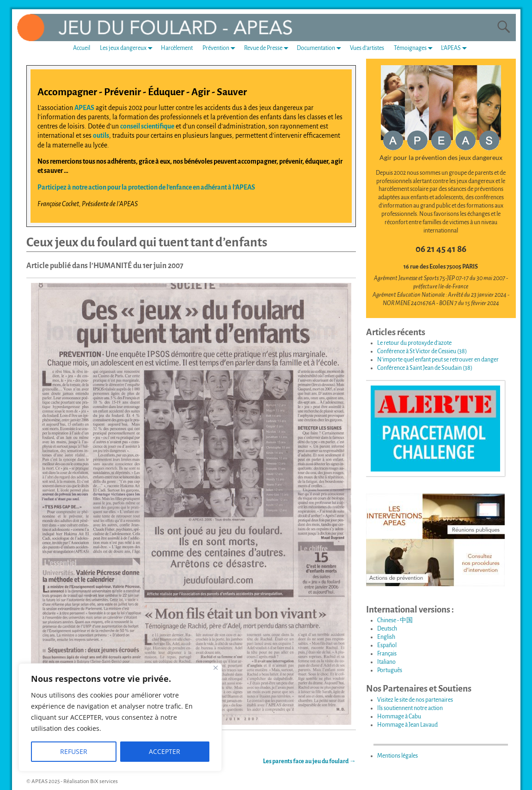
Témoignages (415, 48)
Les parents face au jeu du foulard (309, 761)
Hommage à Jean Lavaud (407, 725)
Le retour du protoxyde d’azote (414, 343)
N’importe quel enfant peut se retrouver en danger (438, 360)
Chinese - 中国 (395, 620)
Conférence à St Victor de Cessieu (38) (422, 351)
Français (387, 654)
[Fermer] (216, 668)
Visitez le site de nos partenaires (415, 700)
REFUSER (74, 751)
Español (387, 645)
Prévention (221, 48)
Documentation (321, 48)
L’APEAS (456, 48)
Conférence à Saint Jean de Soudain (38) (425, 368)
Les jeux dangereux (128, 48)
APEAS (84, 108)
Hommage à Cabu (399, 717)
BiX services (104, 781)
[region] (120, 717)
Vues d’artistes (367, 48)
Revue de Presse (268, 48)
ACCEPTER (165, 751)
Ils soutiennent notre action (410, 708)
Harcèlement (177, 48)
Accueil (82, 48)
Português (390, 670)
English (386, 637)
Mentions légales (397, 756)
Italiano (386, 662)
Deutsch (387, 629)
